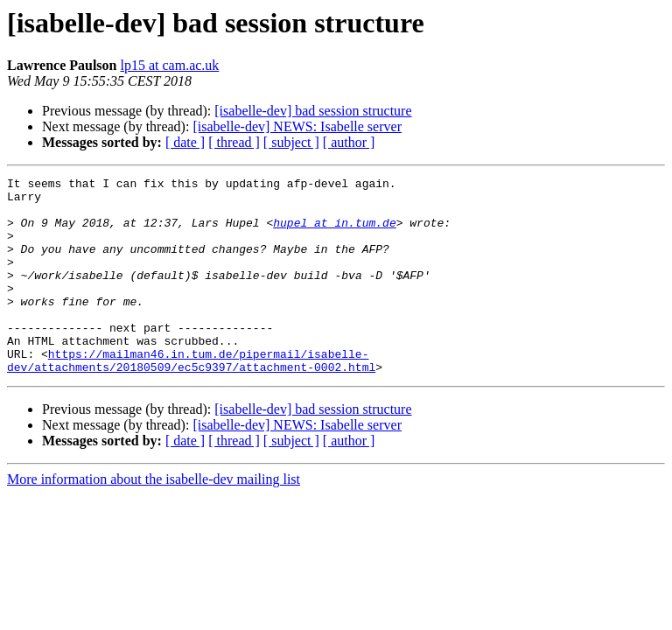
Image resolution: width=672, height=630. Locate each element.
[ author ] (349, 142)
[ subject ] (291, 142)
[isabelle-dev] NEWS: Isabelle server (297, 126)
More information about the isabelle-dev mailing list (154, 518)
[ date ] (185, 142)
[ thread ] (234, 142)
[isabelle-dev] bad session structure (313, 111)
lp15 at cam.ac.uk (169, 65)
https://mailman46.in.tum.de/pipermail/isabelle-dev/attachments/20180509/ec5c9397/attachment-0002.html (191, 398)
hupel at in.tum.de (334, 233)
